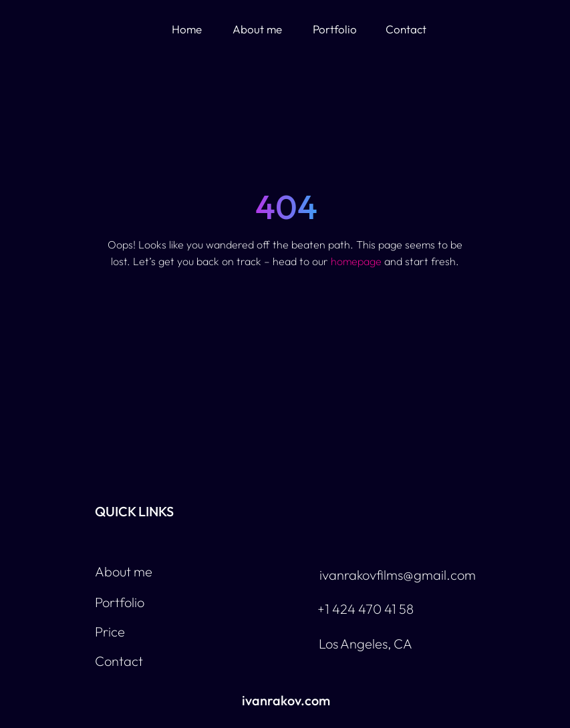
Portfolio (335, 29)
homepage (356, 261)
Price (110, 631)
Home (187, 29)
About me (257, 29)
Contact (406, 29)
